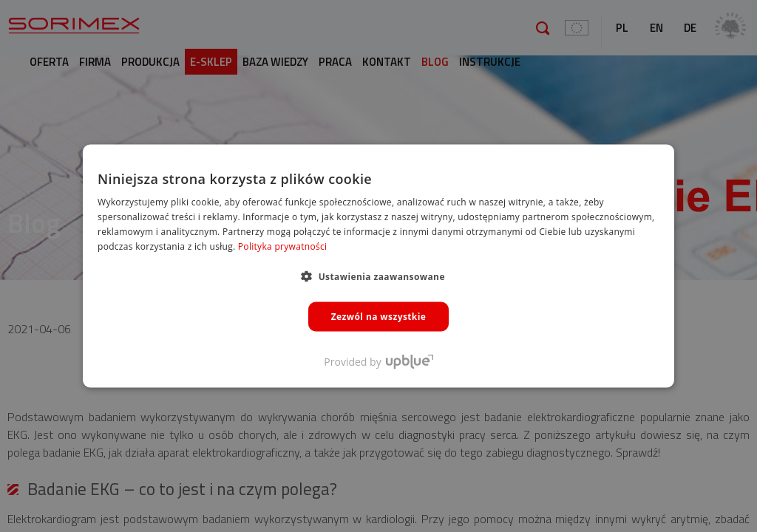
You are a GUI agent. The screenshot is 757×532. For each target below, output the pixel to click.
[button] (378, 276)
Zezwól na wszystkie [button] (379, 316)
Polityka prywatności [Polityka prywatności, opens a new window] (282, 246)
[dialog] (378, 266)
